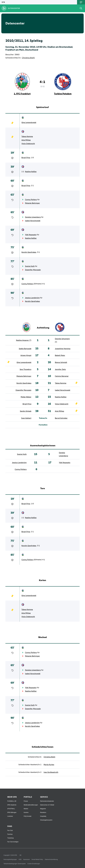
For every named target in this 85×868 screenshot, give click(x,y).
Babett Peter (60, 355)
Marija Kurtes (49, 765)
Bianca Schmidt (61, 362)
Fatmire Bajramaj (62, 376)
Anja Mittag (26, 140)
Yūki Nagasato (31, 235)
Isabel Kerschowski (33, 221)
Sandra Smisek (26, 411)
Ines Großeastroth (51, 772)
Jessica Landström (32, 298)
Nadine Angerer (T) (24, 340)
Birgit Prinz (26, 158)
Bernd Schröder (61, 418)
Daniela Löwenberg (33, 217)
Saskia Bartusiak (25, 349)
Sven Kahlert (26, 418)
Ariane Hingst (26, 355)
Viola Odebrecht (28, 144)
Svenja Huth (30, 266)
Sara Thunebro (26, 369)
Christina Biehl (28, 58)
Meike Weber (26, 397)
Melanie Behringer (32, 203)
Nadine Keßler (31, 172)
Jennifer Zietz (60, 369)
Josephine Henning (63, 349)
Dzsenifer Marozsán (33, 270)
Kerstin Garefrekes (29, 252)
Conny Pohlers (31, 200)
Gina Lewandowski (29, 123)
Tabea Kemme (27, 137)
